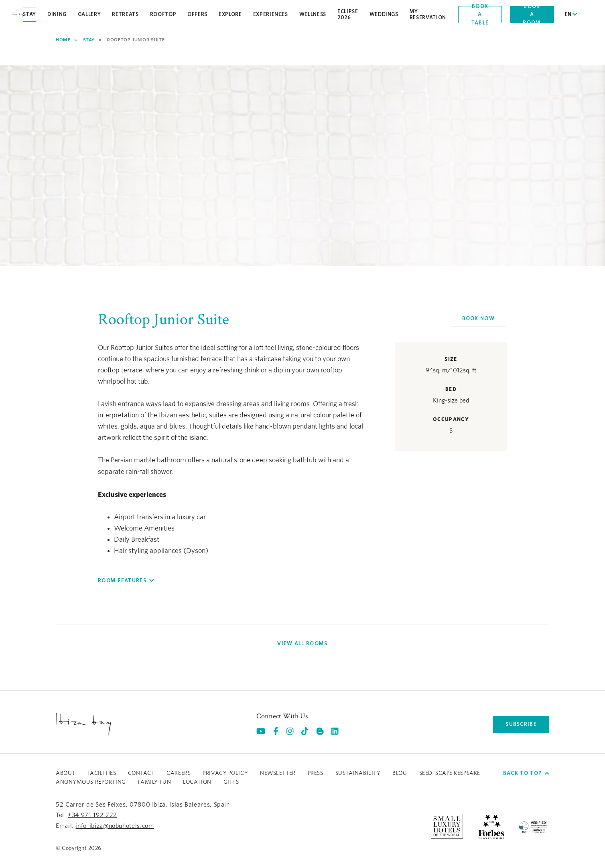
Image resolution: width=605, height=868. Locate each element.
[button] (126, 581)
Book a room (532, 15)
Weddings (384, 14)
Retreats (125, 14)
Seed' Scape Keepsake (450, 773)
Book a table (480, 15)
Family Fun (155, 782)
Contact (141, 773)
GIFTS (231, 782)
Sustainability (358, 773)
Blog (400, 773)
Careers (179, 773)
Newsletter (278, 773)
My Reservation (428, 14)
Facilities (102, 773)
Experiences (271, 14)
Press (316, 773)
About (66, 773)
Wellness (313, 14)
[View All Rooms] (302, 644)
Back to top (526, 773)
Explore (230, 14)
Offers (197, 14)
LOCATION (197, 782)
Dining (57, 14)
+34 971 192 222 (92, 815)
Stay (29, 14)
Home (63, 40)
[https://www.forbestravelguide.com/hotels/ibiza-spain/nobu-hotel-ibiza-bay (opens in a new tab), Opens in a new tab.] (491, 826)
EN (571, 14)
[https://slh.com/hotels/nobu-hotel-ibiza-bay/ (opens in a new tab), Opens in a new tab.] (447, 826)
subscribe (521, 724)
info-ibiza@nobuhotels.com (115, 826)
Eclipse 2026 (348, 14)
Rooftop (163, 14)
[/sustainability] (533, 826)
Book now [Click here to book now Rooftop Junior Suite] (478, 318)
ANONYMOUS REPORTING (91, 782)
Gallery (89, 14)
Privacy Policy (225, 773)
